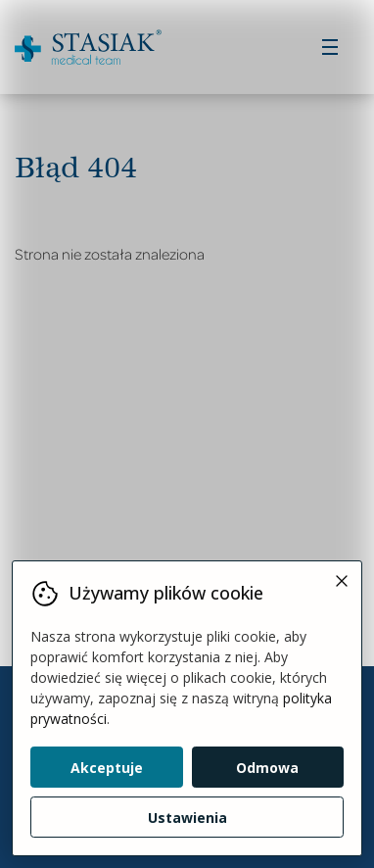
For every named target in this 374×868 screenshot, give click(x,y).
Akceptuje (107, 768)
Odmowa (267, 768)
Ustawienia (187, 818)
